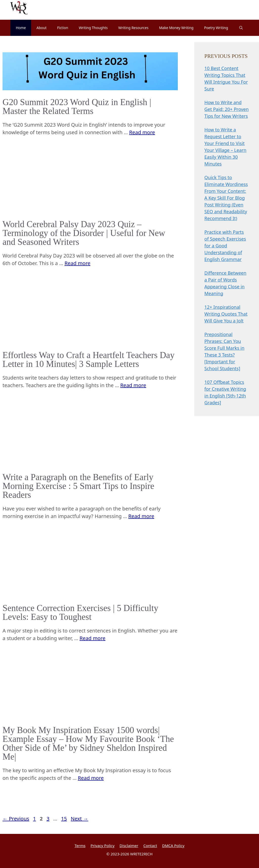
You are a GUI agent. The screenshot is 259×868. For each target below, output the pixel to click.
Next (80, 819)
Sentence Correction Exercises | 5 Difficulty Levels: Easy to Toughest (80, 613)
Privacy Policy (103, 846)
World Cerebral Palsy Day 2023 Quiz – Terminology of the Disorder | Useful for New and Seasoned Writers (84, 233)
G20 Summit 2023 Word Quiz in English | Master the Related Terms (77, 107)
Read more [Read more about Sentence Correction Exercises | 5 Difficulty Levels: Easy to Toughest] (92, 638)
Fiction (63, 28)
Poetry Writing (216, 28)
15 (65, 819)
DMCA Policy (173, 846)
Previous (16, 819)
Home (21, 28)
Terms (80, 846)
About (41, 28)
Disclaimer (129, 846)
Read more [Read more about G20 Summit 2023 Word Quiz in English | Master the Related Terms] (142, 132)
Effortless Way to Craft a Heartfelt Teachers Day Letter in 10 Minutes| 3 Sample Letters (89, 360)
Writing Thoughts (93, 28)
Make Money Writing (176, 28)
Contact (150, 846)
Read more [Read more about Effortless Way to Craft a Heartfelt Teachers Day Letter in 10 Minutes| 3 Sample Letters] (133, 385)
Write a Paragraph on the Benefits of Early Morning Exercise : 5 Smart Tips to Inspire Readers (78, 486)
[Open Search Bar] (241, 28)
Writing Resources (133, 28)
